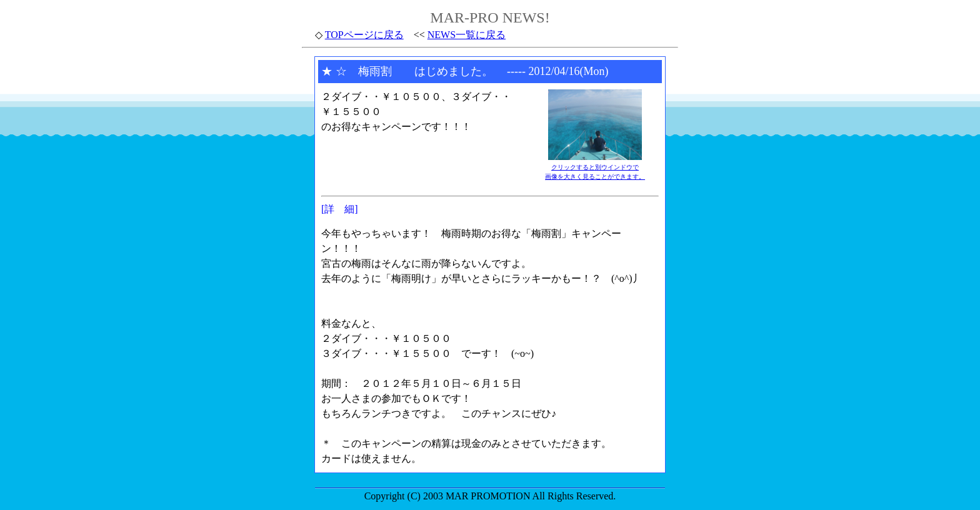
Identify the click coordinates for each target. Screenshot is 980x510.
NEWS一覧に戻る (467, 35)
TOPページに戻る (364, 35)
